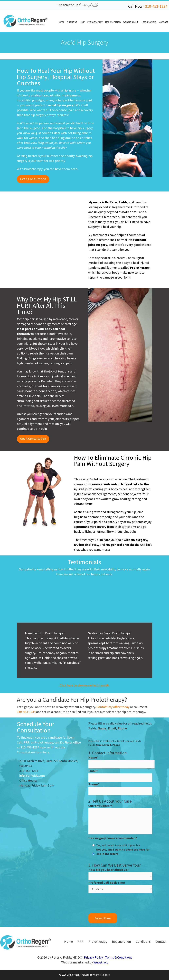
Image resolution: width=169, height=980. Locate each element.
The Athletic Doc (77, 5)
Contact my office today (113, 707)
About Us (72, 22)
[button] (5, 6)
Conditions (129, 22)
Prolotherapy (95, 22)
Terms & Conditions (119, 957)
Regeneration (113, 22)
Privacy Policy (93, 957)
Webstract (101, 962)
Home (61, 22)
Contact (163, 22)
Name (93, 757)
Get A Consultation (33, 179)
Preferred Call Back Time (107, 883)
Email (93, 771)
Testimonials (149, 22)
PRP (82, 22)
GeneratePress (102, 975)
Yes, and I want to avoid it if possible (118, 845)
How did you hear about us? (108, 870)
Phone (94, 784)
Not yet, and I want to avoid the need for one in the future (123, 852)
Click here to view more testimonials (84, 685)
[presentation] (113, 903)
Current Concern (100, 806)
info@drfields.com (32, 776)
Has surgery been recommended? (113, 838)
